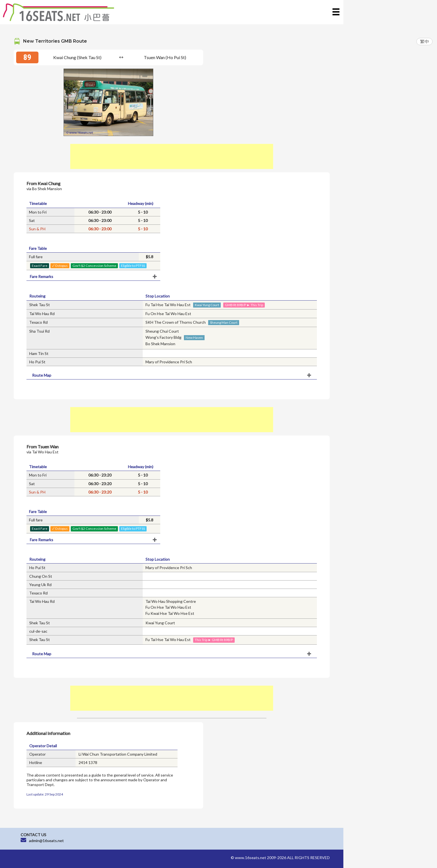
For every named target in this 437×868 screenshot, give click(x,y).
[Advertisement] (172, 156)
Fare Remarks (42, 276)
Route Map (42, 375)
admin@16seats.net (46, 841)
